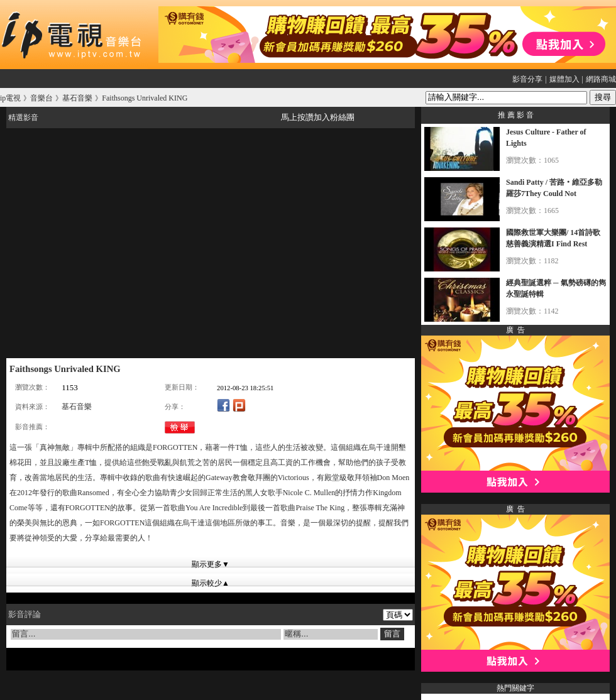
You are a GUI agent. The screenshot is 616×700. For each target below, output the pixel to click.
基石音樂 (77, 407)
